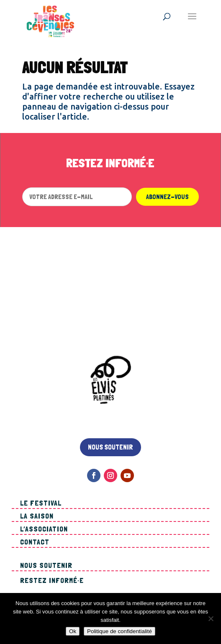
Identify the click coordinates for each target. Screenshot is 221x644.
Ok (73, 631)
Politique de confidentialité (119, 631)
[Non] (211, 618)
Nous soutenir (110, 447)
